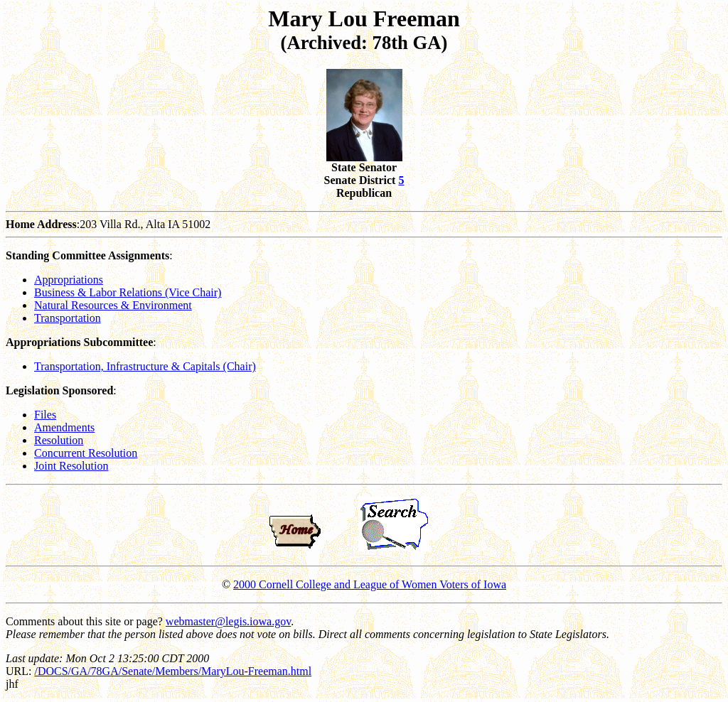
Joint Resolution (71, 466)
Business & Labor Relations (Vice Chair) (128, 292)
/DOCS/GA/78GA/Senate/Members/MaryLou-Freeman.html (173, 671)
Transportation (68, 318)
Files (45, 415)
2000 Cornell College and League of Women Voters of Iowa (370, 584)
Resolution (59, 440)
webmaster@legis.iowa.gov (228, 621)
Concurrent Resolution (86, 453)
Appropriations (69, 280)
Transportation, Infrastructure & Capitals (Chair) (145, 366)
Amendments (64, 427)
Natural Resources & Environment (113, 305)
